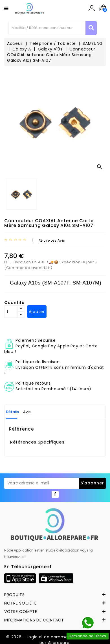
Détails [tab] (12, 412)
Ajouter (37, 312)
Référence (21, 429)
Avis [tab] (27, 412)
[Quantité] (11, 312)
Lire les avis (52, 240)
